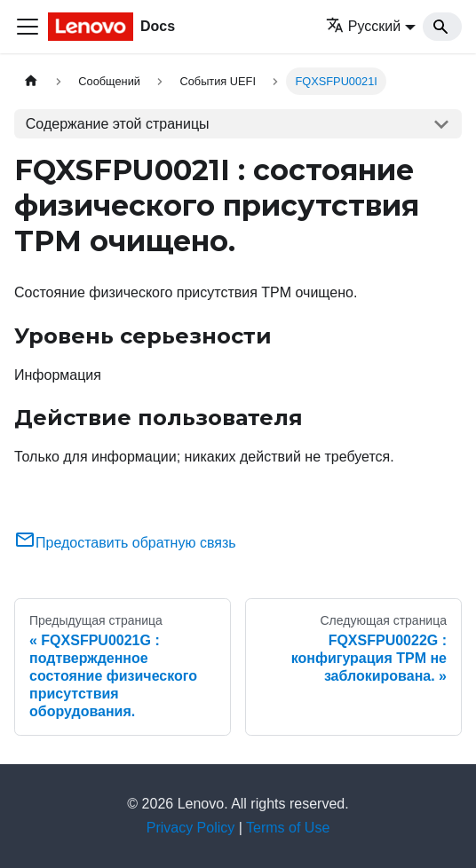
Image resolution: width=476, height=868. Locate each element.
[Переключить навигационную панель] (28, 27)
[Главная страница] (31, 81)
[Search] (442, 27)
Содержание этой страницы (118, 124)
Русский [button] (363, 26)
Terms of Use (288, 828)
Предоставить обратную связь (125, 543)
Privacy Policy (191, 828)
